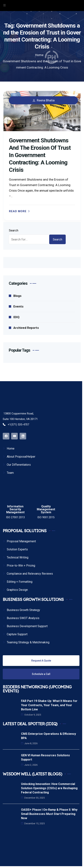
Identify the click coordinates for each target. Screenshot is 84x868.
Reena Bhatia (46, 100)
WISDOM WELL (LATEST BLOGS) (32, 774)
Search (14, 230)
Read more (18, 211)
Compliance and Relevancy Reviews (30, 574)
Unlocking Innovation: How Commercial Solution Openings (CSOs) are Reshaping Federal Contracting (49, 788)
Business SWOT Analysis (23, 618)
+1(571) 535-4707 (16, 425)
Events (18, 306)
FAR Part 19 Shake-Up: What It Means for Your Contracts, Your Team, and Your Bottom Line (49, 705)
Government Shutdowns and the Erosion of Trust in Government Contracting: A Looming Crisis (40, 155)
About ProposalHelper (21, 457)
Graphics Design (17, 590)
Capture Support (17, 634)
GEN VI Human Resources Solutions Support (45, 757)
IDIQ (16, 317)
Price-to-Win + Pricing (21, 566)
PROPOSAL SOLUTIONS (25, 531)
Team (10, 473)
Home (11, 449)
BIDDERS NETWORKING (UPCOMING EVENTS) (37, 689)
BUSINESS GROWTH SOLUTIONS (33, 599)
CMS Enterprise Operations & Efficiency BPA (48, 736)
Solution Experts (17, 549)
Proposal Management (21, 541)
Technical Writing (18, 557)
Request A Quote (41, 661)
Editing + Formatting (20, 582)
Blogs (17, 296)
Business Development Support (27, 626)
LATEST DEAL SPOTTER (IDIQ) (30, 724)
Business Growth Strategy (23, 610)
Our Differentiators (19, 465)
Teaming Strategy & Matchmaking (28, 642)
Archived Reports (26, 328)
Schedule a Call (41, 674)
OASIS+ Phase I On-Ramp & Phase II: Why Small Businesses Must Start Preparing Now (49, 814)
